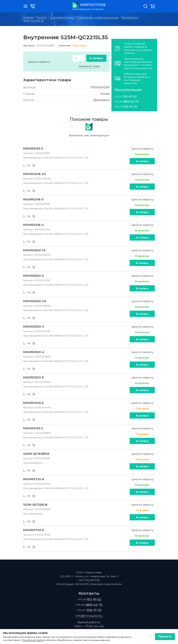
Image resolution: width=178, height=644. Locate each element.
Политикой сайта (33, 640)
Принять (165, 636)
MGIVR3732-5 (33, 530)
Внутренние (130, 17)
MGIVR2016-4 (33, 225)
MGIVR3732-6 (34, 479)
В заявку (96, 58)
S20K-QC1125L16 (35, 505)
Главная (28, 17)
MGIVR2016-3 (33, 199)
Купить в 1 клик (89, 66)
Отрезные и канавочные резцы (98, 17)
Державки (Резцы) (62, 17)
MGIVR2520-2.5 (35, 301)
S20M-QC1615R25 (36, 454)
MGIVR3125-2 (33, 428)
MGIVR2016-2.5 (34, 174)
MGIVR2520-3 (34, 326)
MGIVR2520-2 (34, 276)
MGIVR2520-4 (34, 352)
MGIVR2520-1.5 (34, 250)
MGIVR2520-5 (33, 377)
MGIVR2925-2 (33, 403)
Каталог (42, 17)
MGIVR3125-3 (33, 148)
